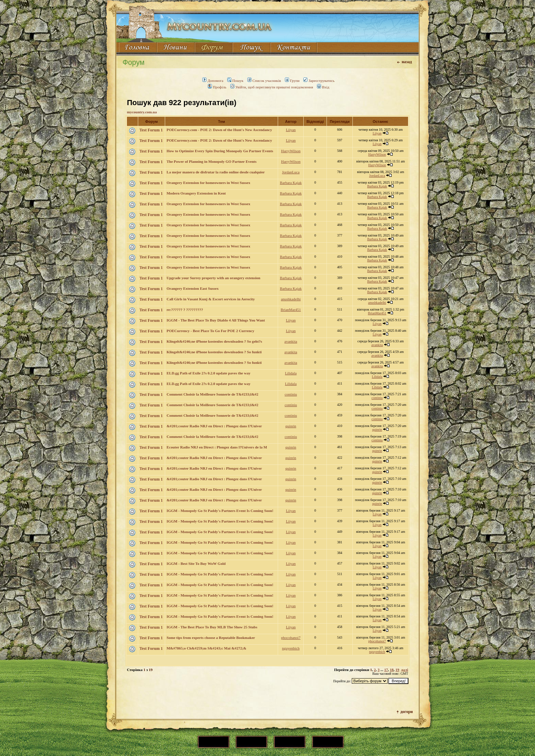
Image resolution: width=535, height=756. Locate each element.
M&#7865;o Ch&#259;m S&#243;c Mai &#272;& (206, 648)
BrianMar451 (291, 310)
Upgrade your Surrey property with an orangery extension (213, 278)
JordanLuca (291, 172)
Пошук (235, 81)
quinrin (291, 426)
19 (397, 670)
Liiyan (291, 130)
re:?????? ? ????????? (185, 310)
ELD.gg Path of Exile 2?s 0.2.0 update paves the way (208, 373)
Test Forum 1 (151, 130)
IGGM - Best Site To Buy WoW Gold (196, 564)
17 (386, 670)
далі (405, 670)
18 (392, 670)
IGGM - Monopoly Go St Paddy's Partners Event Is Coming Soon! (220, 511)
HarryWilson (291, 151)
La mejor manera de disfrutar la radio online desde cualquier (216, 172)
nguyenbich (291, 648)
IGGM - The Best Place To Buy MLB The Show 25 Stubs (212, 627)
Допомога (213, 81)
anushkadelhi (291, 299)
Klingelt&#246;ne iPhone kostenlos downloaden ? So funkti (214, 352)
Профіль (217, 87)
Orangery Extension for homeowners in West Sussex (208, 183)
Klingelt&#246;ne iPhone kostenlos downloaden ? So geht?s (214, 341)
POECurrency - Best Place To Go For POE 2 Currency (210, 331)
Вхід (323, 87)
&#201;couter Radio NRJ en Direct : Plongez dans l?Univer (214, 426)
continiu (291, 394)
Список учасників (264, 81)
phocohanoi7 (291, 638)
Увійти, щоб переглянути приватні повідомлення (272, 87)
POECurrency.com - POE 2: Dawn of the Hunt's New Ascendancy (219, 130)
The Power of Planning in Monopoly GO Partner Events (212, 161)
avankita (291, 341)
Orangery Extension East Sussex (193, 288)
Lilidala (291, 373)
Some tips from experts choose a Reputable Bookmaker (211, 638)
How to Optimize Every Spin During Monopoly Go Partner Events (220, 151)
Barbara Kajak (291, 183)
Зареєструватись (319, 81)
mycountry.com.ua (142, 112)
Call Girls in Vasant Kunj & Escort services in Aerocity (211, 299)
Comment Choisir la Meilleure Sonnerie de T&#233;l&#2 (212, 394)
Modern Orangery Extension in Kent (196, 193)
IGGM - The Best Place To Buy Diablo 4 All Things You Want (216, 320)
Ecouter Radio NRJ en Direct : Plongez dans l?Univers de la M (217, 447)
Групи (292, 81)
